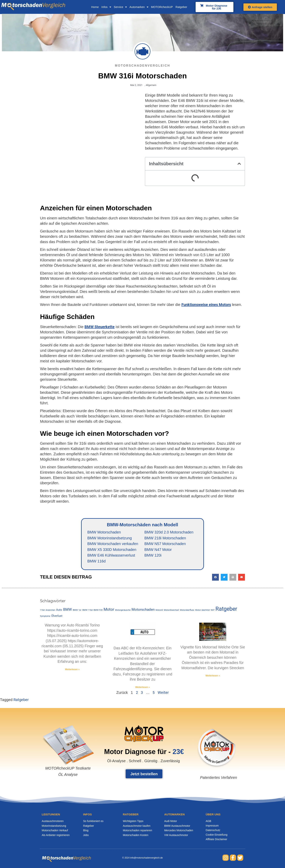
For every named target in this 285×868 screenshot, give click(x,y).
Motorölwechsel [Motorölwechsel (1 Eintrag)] (168, 604)
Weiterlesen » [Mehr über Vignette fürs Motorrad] (215, 670)
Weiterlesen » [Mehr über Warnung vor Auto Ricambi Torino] (70, 664)
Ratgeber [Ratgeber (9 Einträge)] (223, 603)
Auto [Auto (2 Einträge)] (56, 604)
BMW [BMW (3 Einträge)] (64, 603)
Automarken (131, 7)
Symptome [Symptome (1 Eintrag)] (240, 604)
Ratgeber (173, 7)
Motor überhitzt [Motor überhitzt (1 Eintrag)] (199, 604)
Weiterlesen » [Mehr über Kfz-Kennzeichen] (142, 677)
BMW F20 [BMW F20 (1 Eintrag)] (95, 604)
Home (87, 7)
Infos (98, 7)
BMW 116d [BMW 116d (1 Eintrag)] (84, 604)
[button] (243, 164)
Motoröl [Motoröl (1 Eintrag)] (156, 604)
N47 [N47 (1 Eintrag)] (209, 604)
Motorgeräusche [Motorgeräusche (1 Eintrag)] (119, 604)
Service (112, 7)
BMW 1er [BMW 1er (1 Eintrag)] (74, 604)
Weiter (163, 682)
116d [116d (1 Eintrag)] (39, 604)
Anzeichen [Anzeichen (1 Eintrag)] (47, 604)
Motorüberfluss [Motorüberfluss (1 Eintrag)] (184, 604)
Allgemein (151, 85)
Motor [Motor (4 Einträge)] (105, 603)
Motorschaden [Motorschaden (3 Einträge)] (140, 603)
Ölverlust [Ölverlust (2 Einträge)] (42, 610)
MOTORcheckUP (154, 7)
